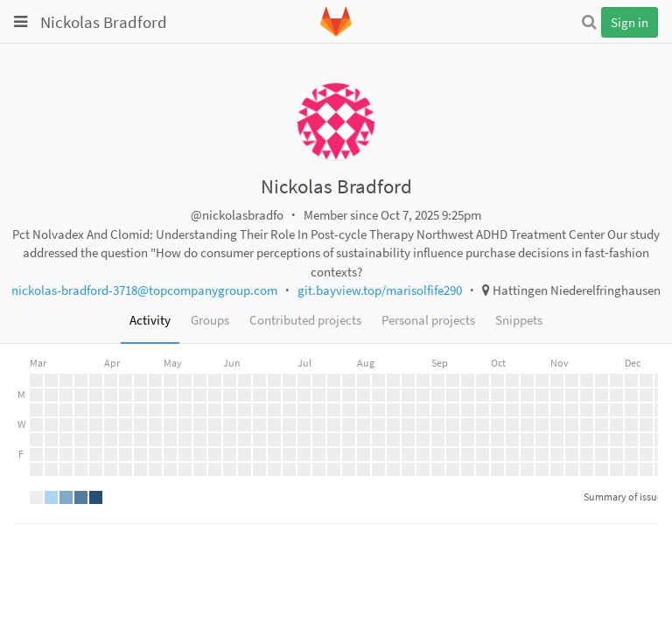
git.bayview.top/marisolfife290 (380, 290)
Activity (150, 320)
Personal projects (428, 320)
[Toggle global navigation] (21, 22)
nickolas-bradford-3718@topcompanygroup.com (144, 290)
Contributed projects (305, 320)
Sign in (630, 22)
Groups (210, 320)
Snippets (519, 320)
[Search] (589, 22)
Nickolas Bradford (104, 22)
